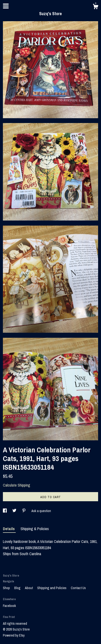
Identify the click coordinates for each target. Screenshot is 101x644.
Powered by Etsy (14, 635)
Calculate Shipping (17, 485)
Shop (7, 588)
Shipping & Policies (35, 529)
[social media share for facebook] (5, 511)
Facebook (9, 606)
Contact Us (78, 588)
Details (9, 529)
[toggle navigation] (6, 6)
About (29, 588)
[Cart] (95, 7)
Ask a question (41, 511)
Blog (18, 588)
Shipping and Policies (52, 588)
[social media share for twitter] (15, 511)
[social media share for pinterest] (24, 511)
